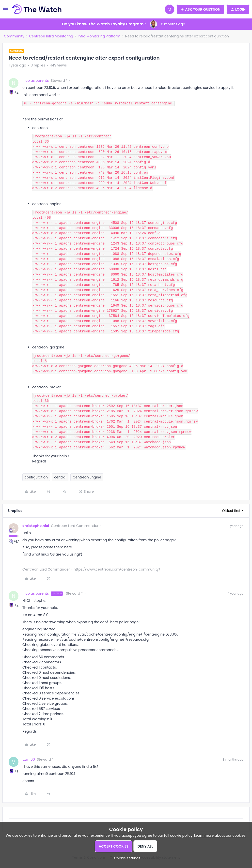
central (60, 477)
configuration (36, 477)
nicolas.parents (36, 81)
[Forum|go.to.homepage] (37, 9)
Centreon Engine (87, 477)
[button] (5, 10)
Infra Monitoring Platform (99, 36)
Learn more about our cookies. (220, 835)
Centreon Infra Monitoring (51, 36)
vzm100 (29, 759)
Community (14, 36)
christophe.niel (36, 526)
